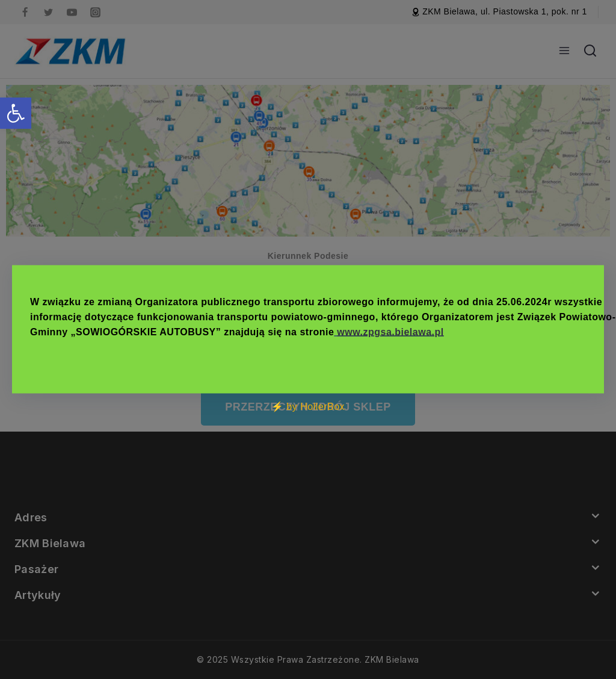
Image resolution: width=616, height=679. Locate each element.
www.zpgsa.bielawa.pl (390, 332)
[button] (16, 113)
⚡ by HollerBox (308, 407)
